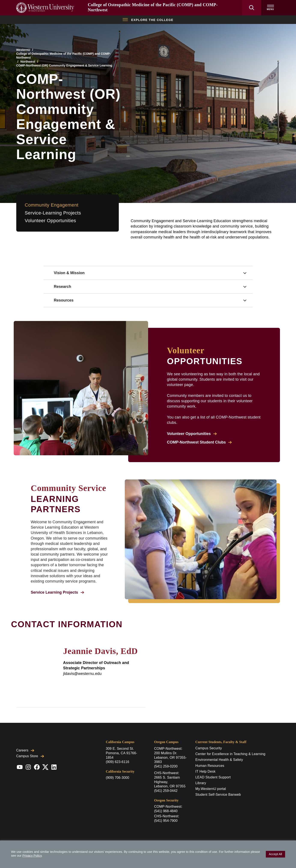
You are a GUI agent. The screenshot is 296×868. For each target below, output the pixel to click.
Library (201, 783)
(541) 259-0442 (166, 791)
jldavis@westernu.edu (82, 674)
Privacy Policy (32, 856)
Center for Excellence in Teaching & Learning (230, 754)
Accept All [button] (275, 854)
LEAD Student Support (213, 777)
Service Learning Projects (57, 592)
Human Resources (210, 766)
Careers (25, 750)
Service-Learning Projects (53, 213)
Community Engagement (52, 205)
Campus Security (209, 748)
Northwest (28, 62)
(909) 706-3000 (117, 778)
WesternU (23, 50)
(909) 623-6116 (117, 762)
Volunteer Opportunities (51, 221)
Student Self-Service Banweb (218, 795)
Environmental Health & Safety (219, 760)
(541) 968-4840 (166, 811)
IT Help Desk (205, 771)
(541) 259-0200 (166, 766)
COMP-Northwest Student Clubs (199, 442)
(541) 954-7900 (166, 821)
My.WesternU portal (211, 789)
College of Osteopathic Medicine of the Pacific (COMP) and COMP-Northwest (64, 56)
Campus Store (30, 756)
